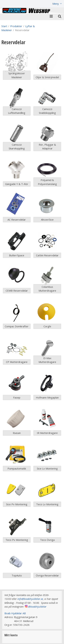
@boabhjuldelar (37, 607)
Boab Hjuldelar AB (15, 613)
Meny (56, 4)
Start (4, 26)
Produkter (16, 26)
